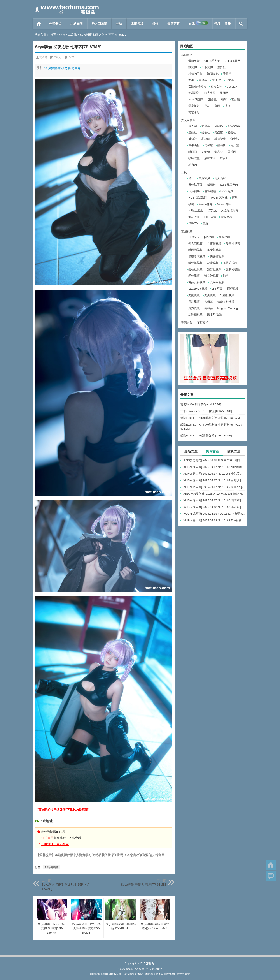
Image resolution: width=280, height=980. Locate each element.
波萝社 (221, 67)
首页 (39, 24)
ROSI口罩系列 (198, 198)
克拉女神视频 (197, 282)
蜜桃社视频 (195, 269)
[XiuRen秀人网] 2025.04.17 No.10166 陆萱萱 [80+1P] (214, 500)
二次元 (73, 35)
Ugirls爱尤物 (212, 61)
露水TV (216, 80)
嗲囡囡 (193, 152)
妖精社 (211, 185)
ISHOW (193, 223)
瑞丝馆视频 (195, 263)
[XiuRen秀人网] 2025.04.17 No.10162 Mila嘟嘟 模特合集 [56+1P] (214, 467)
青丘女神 (227, 217)
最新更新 (173, 24)
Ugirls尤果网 (232, 61)
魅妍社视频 (214, 269)
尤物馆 (206, 152)
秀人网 (193, 126)
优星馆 (209, 145)
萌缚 (224, 99)
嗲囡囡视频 (195, 250)
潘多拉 (213, 99)
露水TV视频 (215, 314)
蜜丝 (235, 198)
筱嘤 (191, 204)
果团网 (224, 93)
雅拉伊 (227, 74)
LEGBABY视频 (198, 289)
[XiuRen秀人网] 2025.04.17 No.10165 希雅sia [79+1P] (214, 487)
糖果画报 (194, 145)
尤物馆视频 (230, 263)
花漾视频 (213, 263)
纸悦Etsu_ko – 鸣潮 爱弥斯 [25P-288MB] (206, 435)
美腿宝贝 (204, 178)
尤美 (191, 80)
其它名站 (194, 112)
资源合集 (187, 323)
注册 (228, 24)
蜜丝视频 (224, 237)
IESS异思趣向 (229, 185)
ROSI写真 (227, 191)
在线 (198, 23)
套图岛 (43, 57)
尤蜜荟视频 (214, 244)
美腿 (205, 223)
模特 (155, 24)
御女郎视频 (214, 250)
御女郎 (235, 139)
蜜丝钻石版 (195, 185)
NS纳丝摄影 (196, 210)
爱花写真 (194, 217)
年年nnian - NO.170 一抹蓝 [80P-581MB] (206, 411)
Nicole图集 (224, 204)
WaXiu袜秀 (206, 204)
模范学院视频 (197, 256)
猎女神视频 (211, 276)
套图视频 (137, 24)
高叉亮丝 (220, 178)
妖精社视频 (227, 295)
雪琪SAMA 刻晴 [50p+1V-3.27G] (201, 404)
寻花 (207, 106)
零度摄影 (194, 106)
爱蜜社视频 (233, 244)
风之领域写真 (230, 210)
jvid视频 (209, 237)
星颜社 (193, 132)
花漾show (234, 126)
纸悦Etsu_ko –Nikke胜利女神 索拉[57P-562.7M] (210, 418)
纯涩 (226, 276)
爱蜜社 (232, 132)
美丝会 (209, 308)
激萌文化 (213, 74)
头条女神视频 (226, 302)
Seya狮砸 (52, 867)
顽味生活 (210, 158)
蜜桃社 (206, 132)
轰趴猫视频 (195, 314)
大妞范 (209, 302)
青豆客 (203, 80)
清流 (227, 106)
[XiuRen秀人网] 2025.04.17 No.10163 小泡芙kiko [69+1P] (214, 474)
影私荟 (219, 152)
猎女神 (230, 80)
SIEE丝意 (210, 217)
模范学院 (220, 139)
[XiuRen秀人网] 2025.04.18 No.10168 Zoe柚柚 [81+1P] (214, 520)
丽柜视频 (210, 191)
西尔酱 (236, 99)
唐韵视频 (194, 302)
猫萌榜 (221, 145)
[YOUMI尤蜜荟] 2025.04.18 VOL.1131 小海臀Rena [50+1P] (214, 514)
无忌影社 (194, 93)
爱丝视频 (194, 276)
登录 (217, 24)
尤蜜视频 (194, 295)
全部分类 (55, 24)
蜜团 (217, 106)
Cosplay (232, 87)
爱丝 (191, 178)
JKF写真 (217, 289)
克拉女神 (216, 87)
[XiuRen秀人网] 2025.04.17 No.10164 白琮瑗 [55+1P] (214, 480)
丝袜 (119, 24)
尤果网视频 (217, 282)
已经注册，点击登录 (55, 844)
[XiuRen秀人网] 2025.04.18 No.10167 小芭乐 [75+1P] (214, 507)
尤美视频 (210, 295)
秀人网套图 (99, 24)
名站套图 (77, 24)
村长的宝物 (195, 74)
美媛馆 (219, 132)
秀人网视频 (195, 244)
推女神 (193, 67)
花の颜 (206, 139)
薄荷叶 (224, 158)
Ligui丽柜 (194, 191)
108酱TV (194, 237)
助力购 (193, 165)
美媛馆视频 (217, 256)
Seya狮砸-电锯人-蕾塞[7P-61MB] (143, 885)
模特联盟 (194, 158)
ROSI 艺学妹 (219, 198)
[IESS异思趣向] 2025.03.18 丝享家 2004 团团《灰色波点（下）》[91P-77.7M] (214, 460)
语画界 (219, 126)
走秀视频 (194, 308)
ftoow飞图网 (196, 99)
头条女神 (207, 67)
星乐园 (232, 152)
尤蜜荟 (206, 126)
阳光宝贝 (210, 93)
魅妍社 (193, 139)
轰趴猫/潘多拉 (197, 87)
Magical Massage (228, 308)
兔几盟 (235, 145)
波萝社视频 (233, 269)
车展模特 (203, 323)
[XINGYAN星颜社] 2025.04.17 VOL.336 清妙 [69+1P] (214, 494)
